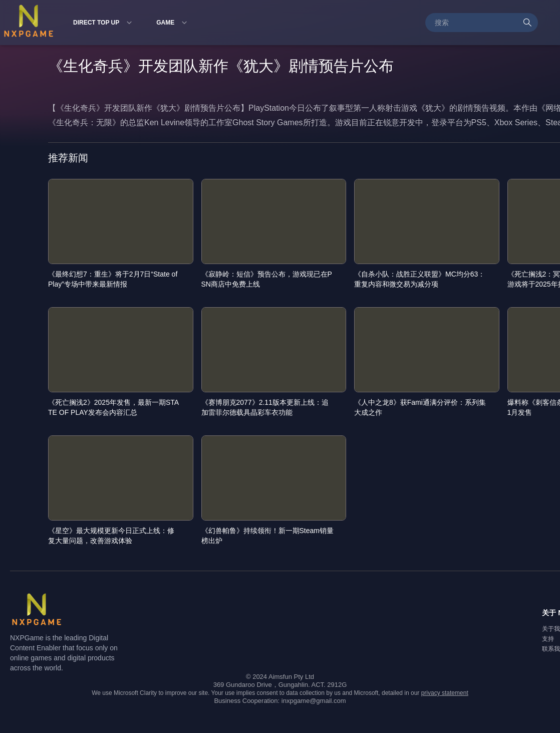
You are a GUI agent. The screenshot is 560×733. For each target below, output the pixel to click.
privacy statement (445, 693)
